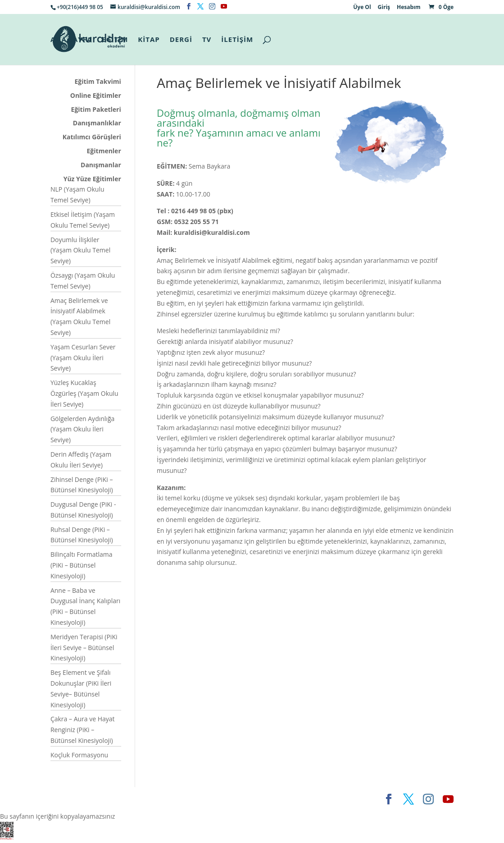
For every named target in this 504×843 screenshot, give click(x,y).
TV (207, 40)
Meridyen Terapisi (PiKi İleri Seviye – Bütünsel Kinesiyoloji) (84, 648)
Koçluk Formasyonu (79, 755)
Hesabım (409, 8)
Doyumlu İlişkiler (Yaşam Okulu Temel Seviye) (80, 250)
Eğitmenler (104, 151)
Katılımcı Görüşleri (92, 137)
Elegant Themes (75, 799)
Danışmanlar (101, 165)
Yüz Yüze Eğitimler (92, 179)
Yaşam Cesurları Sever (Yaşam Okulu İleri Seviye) (83, 358)
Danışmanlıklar (97, 123)
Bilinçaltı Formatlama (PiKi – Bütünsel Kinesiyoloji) (82, 565)
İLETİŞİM (237, 40)
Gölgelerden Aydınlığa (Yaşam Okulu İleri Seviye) (82, 429)
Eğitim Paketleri (96, 109)
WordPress (188, 799)
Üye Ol (362, 8)
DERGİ (181, 40)
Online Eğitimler (96, 95)
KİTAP (149, 40)
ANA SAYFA (71, 40)
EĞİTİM (115, 40)
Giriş (384, 8)
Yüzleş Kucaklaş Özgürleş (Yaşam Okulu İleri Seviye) (84, 393)
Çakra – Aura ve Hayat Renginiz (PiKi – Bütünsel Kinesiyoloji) (83, 730)
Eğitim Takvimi (98, 81)
